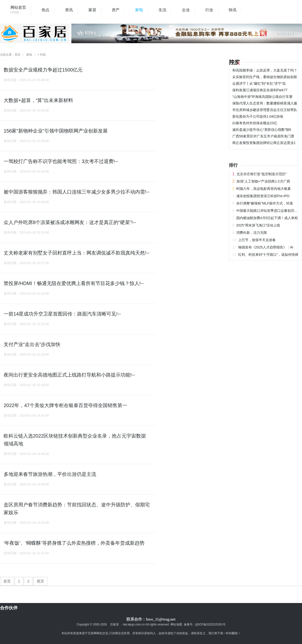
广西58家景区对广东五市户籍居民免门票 (263, 136)
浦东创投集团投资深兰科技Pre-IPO (263, 196)
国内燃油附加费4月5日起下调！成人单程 (267, 218)
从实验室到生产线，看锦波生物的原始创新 (265, 77)
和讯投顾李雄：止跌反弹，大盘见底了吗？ (265, 70)
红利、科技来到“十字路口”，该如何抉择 (268, 255)
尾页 (40, 581)
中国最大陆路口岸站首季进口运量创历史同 (269, 211)
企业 (186, 10)
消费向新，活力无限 (252, 233)
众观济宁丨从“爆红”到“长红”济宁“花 (259, 83)
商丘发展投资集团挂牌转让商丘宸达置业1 (264, 143)
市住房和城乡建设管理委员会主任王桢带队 (265, 110)
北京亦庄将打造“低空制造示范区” (261, 174)
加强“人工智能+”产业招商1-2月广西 (263, 181)
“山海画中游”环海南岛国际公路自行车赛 (262, 97)
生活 (162, 10)
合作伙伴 (9, 608)
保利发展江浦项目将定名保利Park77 (260, 90)
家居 (92, 10)
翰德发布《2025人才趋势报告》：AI (266, 247)
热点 (46, 10)
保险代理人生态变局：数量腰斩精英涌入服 (265, 103)
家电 (139, 10)
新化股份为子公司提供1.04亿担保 (258, 116)
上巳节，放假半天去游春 (257, 240)
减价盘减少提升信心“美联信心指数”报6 (262, 130)
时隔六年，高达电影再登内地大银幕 (264, 189)
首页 (18, 55)
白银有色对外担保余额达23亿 (255, 123)
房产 (116, 10)
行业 (209, 10)
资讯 (69, 10)
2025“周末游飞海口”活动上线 (258, 225)
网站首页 (18, 10)
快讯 (233, 10)
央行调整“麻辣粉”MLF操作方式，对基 (265, 203)
